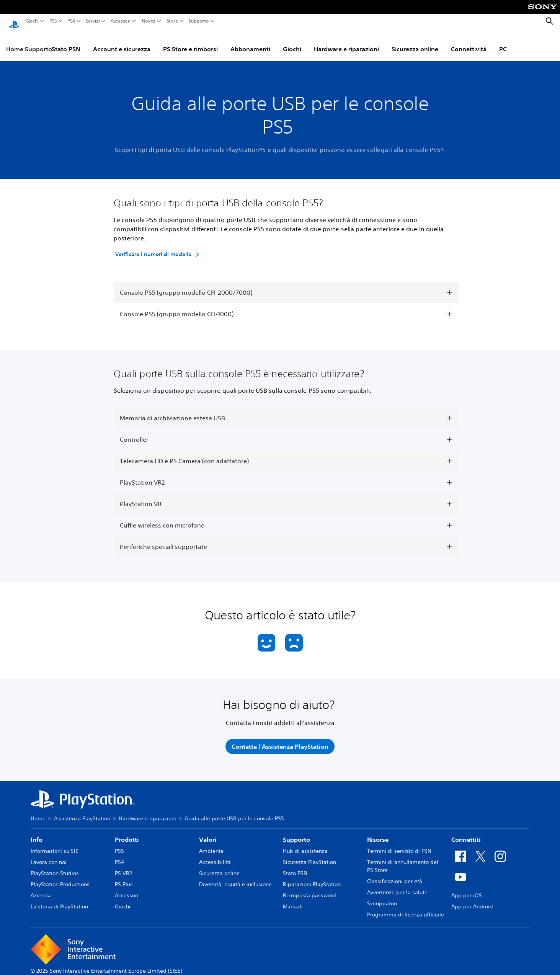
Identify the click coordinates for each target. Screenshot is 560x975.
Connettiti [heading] (466, 832)
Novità (149, 21)
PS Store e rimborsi (190, 42)
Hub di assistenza (305, 844)
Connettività (469, 42)
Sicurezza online (415, 42)
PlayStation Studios (55, 866)
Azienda (41, 888)
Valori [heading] (208, 832)
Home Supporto (29, 42)
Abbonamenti (250, 42)
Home (38, 811)
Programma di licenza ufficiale (406, 907)
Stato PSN (66, 42)
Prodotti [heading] (127, 832)
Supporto (199, 21)
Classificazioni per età (395, 874)
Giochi (32, 21)
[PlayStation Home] (14, 21)
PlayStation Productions (60, 877)
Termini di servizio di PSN (399, 844)
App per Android (472, 899)
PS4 (71, 21)
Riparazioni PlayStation (312, 877)
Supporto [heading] (296, 832)
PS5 (53, 21)
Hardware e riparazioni (346, 42)
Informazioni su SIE (55, 844)
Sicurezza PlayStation (309, 855)
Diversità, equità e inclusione (235, 877)
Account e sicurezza (122, 42)
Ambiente (211, 844)
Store (172, 21)
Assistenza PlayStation (82, 811)
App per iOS (467, 888)
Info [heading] (37, 832)
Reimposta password (309, 888)
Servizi (93, 21)
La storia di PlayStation (59, 899)
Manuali (293, 899)
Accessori (121, 21)
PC (503, 42)
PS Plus (124, 877)
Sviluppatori (382, 896)
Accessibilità (215, 855)
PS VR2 (123, 866)
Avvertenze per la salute (397, 885)
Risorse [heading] (378, 832)
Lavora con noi (49, 855)
